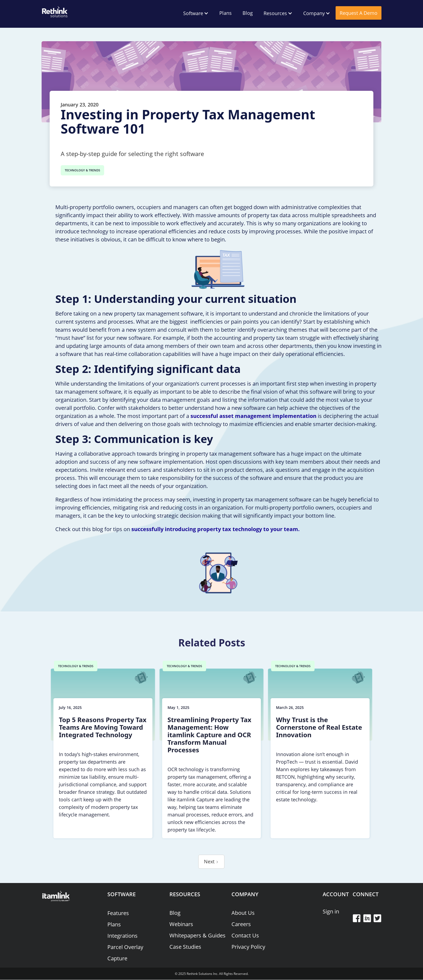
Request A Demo (359, 13)
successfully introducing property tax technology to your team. (216, 529)
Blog (248, 13)
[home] (55, 11)
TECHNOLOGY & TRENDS (82, 170)
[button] (196, 13)
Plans (226, 13)
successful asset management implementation (253, 416)
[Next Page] (211, 862)
